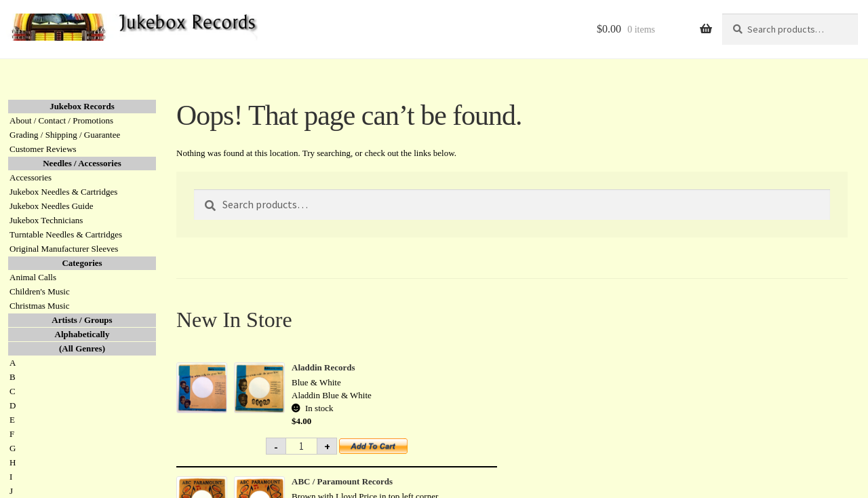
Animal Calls (33, 277)
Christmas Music (39, 306)
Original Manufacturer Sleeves (64, 249)
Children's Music (40, 291)
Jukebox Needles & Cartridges (63, 192)
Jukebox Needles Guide (51, 206)
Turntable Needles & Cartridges (66, 234)
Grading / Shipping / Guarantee (65, 135)
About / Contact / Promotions (61, 120)
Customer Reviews (43, 149)
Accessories (31, 177)
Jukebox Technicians (46, 220)
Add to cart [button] (381, 451)
